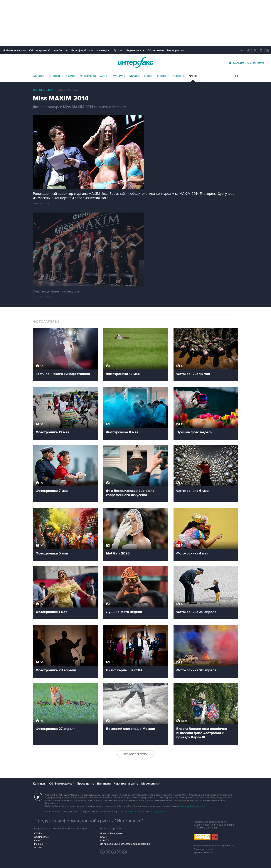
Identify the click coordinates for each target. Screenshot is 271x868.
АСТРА (38, 848)
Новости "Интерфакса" (112, 833)
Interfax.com (61, 50)
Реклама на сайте (126, 784)
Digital (149, 76)
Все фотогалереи (135, 754)
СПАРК (38, 833)
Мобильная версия (14, 50)
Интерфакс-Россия (82, 50)
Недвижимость (135, 50)
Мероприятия (175, 50)
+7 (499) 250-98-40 (134, 812)
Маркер (38, 844)
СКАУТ (38, 840)
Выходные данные (204, 849)
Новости (163, 76)
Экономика (88, 76)
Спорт (104, 76)
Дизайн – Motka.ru (203, 853)
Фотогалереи (43, 90)
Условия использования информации (214, 846)
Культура (119, 76)
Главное (39, 76)
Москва (135, 76)
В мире (71, 76)
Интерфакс (136, 63)
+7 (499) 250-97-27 (160, 812)
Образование (156, 50)
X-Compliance (41, 837)
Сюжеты (179, 76)
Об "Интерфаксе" (40, 50)
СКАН (103, 837)
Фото (193, 76)
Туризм (118, 50)
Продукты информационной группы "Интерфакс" (89, 821)
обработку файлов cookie (192, 806)
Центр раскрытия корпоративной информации (125, 844)
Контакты (40, 784)
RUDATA (105, 840)
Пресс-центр (85, 784)
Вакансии (104, 784)
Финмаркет (104, 50)
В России (55, 76)
